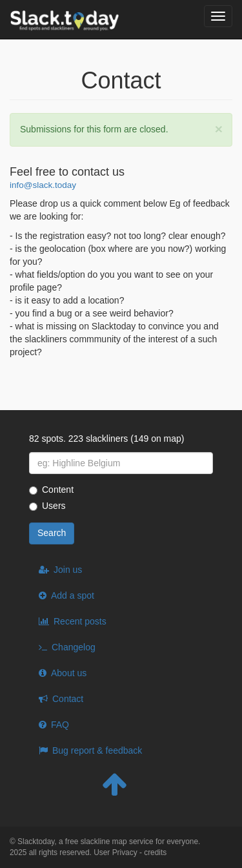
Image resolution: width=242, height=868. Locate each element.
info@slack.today (43, 185)
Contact (68, 699)
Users (47, 506)
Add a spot (73, 595)
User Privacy (115, 852)
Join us (68, 570)
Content (51, 490)
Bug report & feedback (97, 750)
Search (52, 533)
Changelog (74, 647)
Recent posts (80, 621)
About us (69, 673)
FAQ (60, 725)
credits (155, 852)
